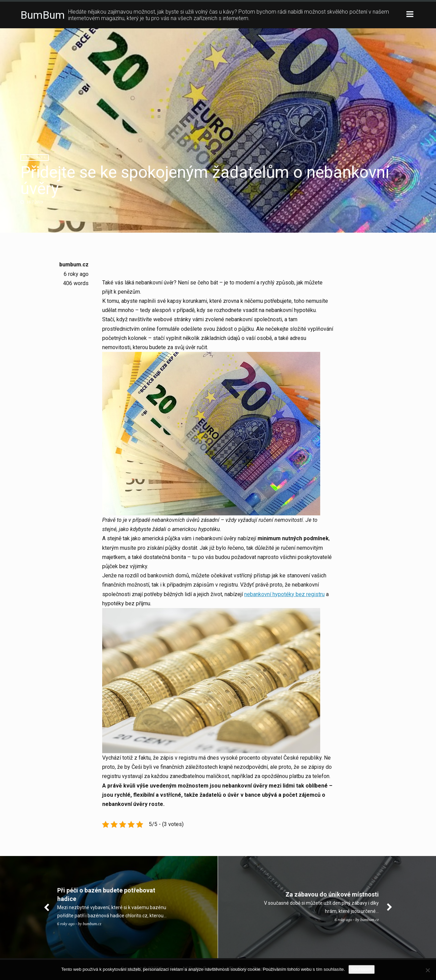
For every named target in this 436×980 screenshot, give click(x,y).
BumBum (43, 15)
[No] (427, 970)
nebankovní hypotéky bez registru (284, 594)
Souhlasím (362, 969)
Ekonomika (35, 158)
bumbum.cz (74, 265)
